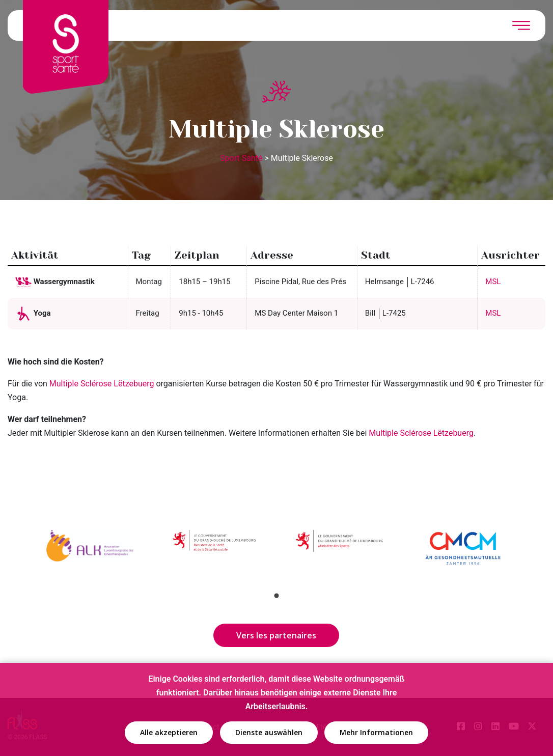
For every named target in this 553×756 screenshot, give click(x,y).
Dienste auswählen (269, 733)
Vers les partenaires (276, 635)
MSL (493, 282)
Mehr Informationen (376, 733)
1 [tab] (276, 596)
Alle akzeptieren (169, 733)
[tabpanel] (90, 556)
